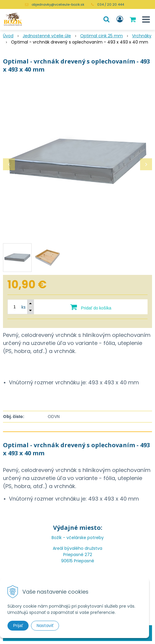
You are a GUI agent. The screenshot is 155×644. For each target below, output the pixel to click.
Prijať (18, 626)
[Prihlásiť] (120, 19)
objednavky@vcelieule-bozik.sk (58, 4)
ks (24, 307)
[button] (106, 19)
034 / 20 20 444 (111, 4)
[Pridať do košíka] (91, 307)
